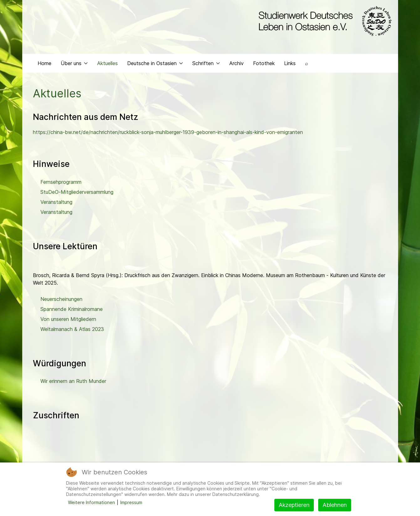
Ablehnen (335, 505)
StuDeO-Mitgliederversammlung (77, 193)
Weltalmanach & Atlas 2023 (72, 330)
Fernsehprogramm (61, 183)
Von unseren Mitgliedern (68, 320)
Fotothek (264, 64)
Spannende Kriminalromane (72, 310)
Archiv (236, 64)
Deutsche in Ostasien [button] (155, 64)
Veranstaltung (56, 203)
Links (290, 64)
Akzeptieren (294, 505)
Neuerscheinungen (61, 300)
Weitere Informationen (91, 502)
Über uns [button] (74, 64)
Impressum (131, 502)
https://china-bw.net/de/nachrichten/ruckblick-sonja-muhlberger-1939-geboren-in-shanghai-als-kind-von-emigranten (168, 134)
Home (44, 64)
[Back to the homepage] (324, 21)
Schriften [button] (206, 64)
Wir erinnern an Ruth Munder (73, 383)
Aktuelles (107, 64)
